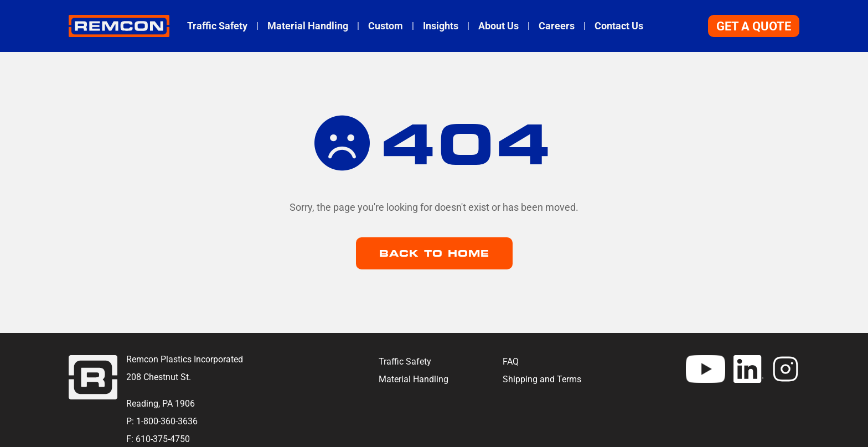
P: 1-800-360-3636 (162, 421)
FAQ (511, 362)
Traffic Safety (217, 26)
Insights (441, 26)
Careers (557, 26)
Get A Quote (754, 26)
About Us (498, 26)
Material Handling (308, 26)
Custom (386, 26)
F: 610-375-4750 (158, 439)
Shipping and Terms (542, 379)
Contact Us (619, 26)
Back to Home (434, 253)
